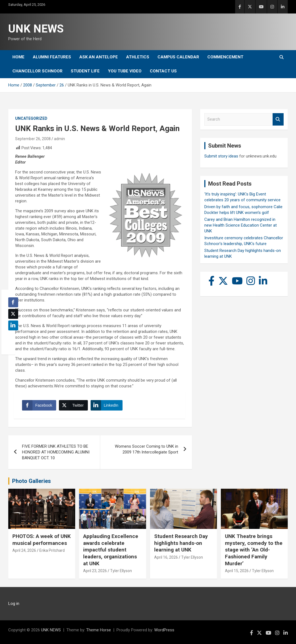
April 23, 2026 (95, 571)
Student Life (85, 71)
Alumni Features (52, 57)
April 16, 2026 (166, 557)
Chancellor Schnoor (37, 71)
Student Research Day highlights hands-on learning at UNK (181, 543)
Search (278, 119)
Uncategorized (31, 118)
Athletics (138, 57)
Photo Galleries (32, 481)
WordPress (164, 630)
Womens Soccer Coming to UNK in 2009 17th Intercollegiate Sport (146, 449)
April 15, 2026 (237, 571)
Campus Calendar (178, 57)
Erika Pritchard (52, 550)
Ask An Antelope (99, 57)
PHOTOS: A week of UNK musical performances (42, 540)
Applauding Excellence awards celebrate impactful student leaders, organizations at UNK (111, 550)
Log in (14, 604)
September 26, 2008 (33, 139)
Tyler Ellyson (121, 571)
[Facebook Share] (39, 405)
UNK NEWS (36, 29)
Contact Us (163, 71)
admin (59, 139)
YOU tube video (125, 71)
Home (18, 57)
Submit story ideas (221, 156)
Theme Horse (99, 630)
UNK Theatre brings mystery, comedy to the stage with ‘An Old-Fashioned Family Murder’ (254, 550)
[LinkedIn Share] (107, 405)
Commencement (225, 57)
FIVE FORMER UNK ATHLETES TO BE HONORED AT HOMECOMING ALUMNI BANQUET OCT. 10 (56, 452)
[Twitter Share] (73, 405)
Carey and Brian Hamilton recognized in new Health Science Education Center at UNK (241, 225)
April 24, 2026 (24, 550)
